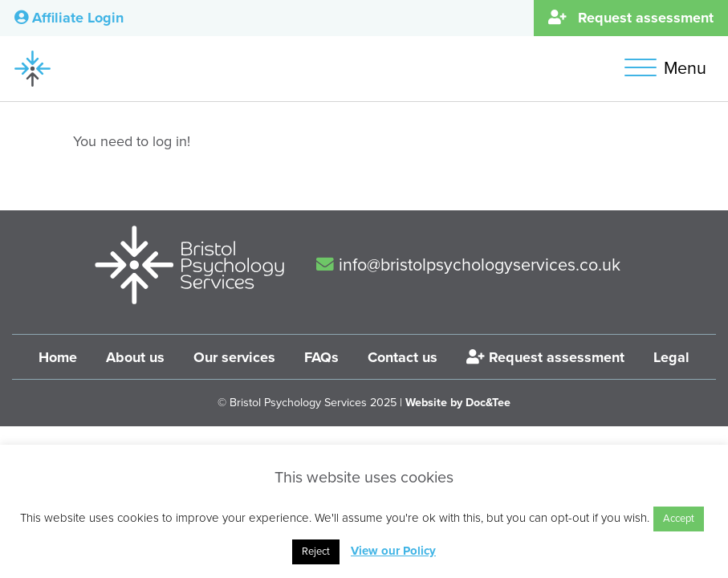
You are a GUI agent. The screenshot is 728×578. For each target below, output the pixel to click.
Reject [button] (316, 552)
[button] (669, 68)
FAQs (321, 357)
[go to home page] (33, 67)
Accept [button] (679, 519)
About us (135, 357)
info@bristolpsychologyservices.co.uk (468, 265)
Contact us (403, 357)
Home (58, 357)
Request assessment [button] (631, 18)
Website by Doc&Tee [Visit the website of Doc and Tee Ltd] (458, 403)
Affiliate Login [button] (69, 18)
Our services (234, 357)
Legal (671, 357)
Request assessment (545, 357)
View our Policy (393, 551)
